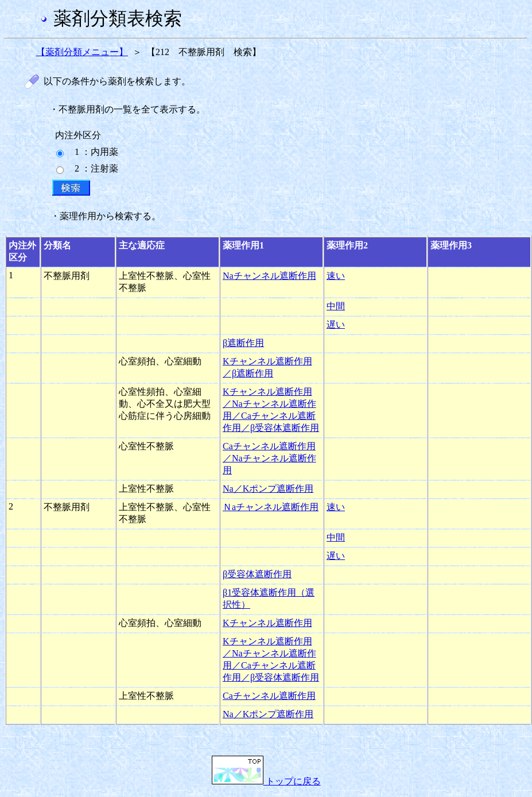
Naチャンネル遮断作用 (269, 276)
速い (336, 276)
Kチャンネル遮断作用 (267, 623)
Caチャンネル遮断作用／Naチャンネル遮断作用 (269, 458)
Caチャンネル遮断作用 (269, 696)
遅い (336, 324)
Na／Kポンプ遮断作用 (268, 489)
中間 (336, 306)
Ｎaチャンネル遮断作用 (271, 507)
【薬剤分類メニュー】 (82, 52)
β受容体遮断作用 (257, 574)
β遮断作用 (243, 343)
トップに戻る (266, 781)
